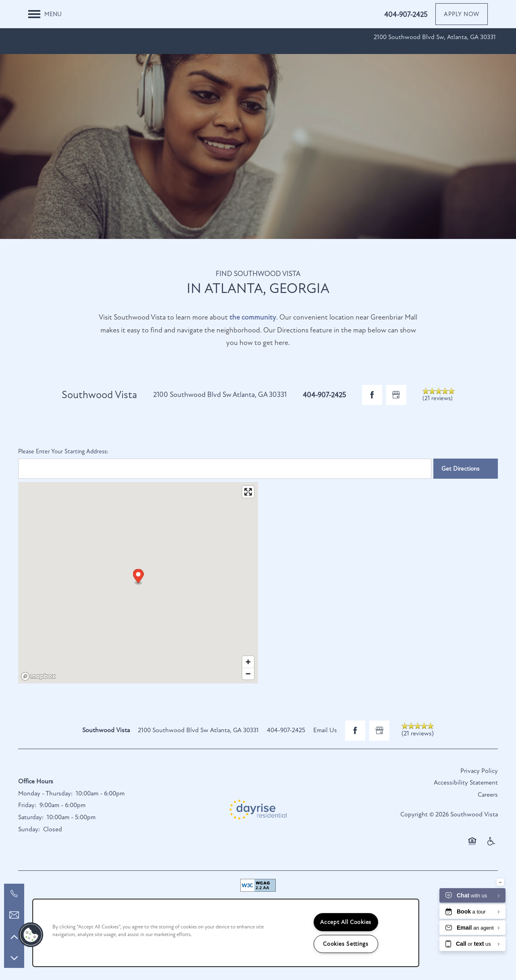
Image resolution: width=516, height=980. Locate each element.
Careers (488, 795)
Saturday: (31, 817)
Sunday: (29, 829)
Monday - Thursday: (45, 793)
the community (253, 317)
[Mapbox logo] (38, 676)
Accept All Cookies (346, 922)
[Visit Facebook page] (372, 395)
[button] (462, 14)
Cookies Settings (346, 944)
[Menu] (45, 14)
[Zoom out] (248, 674)
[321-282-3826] (14, 894)
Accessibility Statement (466, 783)
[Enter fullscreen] (248, 492)
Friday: (27, 805)
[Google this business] (396, 395)
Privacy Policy (479, 771)
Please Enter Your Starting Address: (63, 451)
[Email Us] (14, 915)
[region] (226, 933)
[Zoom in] (248, 662)
